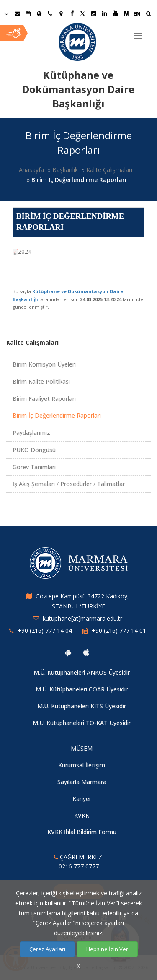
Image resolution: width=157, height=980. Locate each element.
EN (137, 13)
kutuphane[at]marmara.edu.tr (82, 618)
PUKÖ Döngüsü (34, 450)
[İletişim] (50, 13)
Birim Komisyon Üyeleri (44, 364)
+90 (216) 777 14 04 (45, 630)
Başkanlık (65, 170)
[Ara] (148, 14)
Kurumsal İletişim (82, 765)
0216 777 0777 (79, 866)
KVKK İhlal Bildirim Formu (82, 832)
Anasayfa (31, 170)
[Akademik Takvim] (28, 13)
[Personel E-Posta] (17, 13)
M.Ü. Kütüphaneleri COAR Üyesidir (82, 689)
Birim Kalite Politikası (41, 381)
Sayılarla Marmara (82, 782)
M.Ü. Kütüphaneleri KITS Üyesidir (82, 706)
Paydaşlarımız (31, 433)
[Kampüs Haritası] (61, 13)
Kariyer (82, 799)
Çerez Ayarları (47, 949)
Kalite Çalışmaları (109, 170)
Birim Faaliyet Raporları (44, 399)
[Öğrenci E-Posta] (6, 13)
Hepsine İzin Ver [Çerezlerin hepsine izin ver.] (107, 949)
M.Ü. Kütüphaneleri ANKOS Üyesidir (82, 672)
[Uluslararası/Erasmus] (39, 13)
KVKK (82, 815)
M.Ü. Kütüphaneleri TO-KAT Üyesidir (82, 723)
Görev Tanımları (34, 467)
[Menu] (138, 33)
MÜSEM (82, 748)
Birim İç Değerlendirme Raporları (57, 415)
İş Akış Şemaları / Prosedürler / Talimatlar (69, 484)
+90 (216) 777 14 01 (119, 630)
